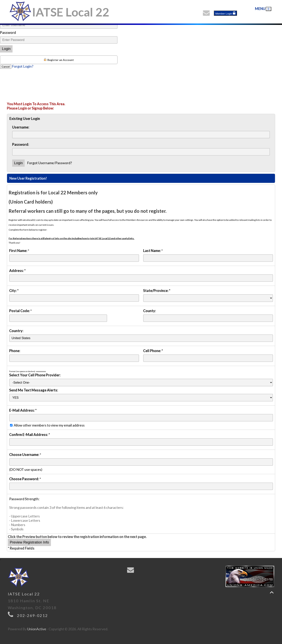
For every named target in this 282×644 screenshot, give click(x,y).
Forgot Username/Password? (49, 163)
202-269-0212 (33, 615)
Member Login (225, 13)
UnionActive (37, 629)
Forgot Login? (23, 66)
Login (6, 49)
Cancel (6, 67)
